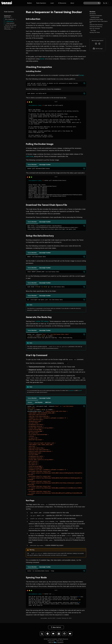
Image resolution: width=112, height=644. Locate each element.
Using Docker (10, 22)
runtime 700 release (42, 321)
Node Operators (41, 3)
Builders (30, 3)
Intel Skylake (39, 402)
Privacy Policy (51, 641)
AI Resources (62, 3)
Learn (52, 3)
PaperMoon (60, 642)
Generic (30, 402)
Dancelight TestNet (45, 165)
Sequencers (8, 16)
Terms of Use (60, 641)
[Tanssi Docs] (7, 3)
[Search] (92, 3)
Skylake (71, 391)
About (72, 3)
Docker (42, 59)
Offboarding (7, 29)
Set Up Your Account (11, 26)
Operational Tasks (9, 27)
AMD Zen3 (48, 402)
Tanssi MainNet (32, 165)
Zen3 (80, 391)
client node (30, 156)
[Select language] (106, 3)
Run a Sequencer (10, 20)
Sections (92, 12)
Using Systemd (10, 24)
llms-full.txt (56, 627)
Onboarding (7, 18)
